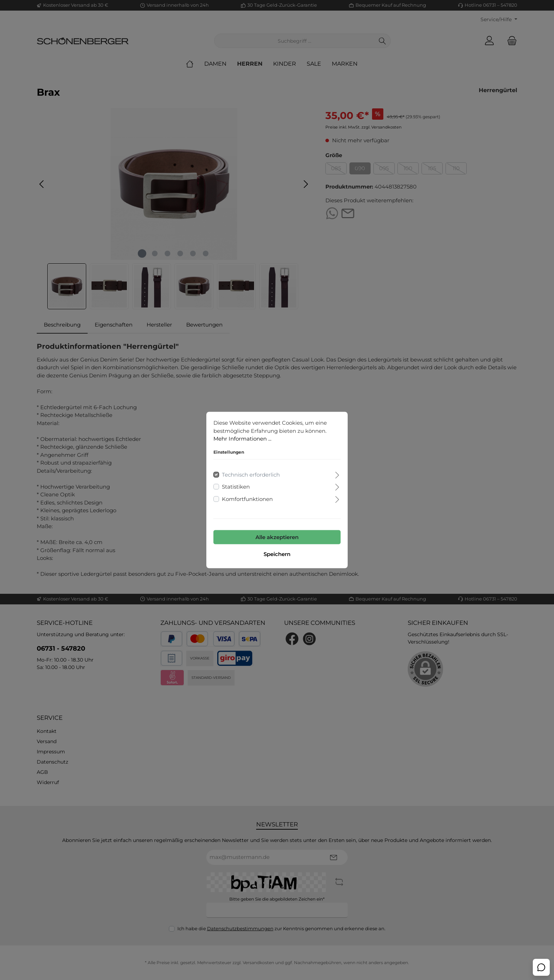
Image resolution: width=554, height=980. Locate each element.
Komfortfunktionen (247, 499)
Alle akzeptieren (277, 537)
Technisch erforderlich (251, 474)
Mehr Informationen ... (242, 439)
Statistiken (236, 487)
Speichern (277, 554)
